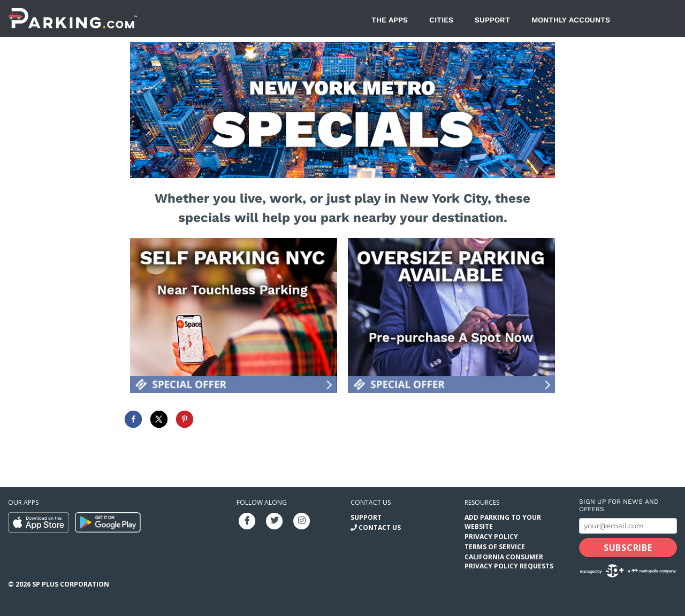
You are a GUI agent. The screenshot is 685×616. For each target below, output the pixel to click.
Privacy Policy (491, 537)
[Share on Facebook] (133, 419)
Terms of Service (495, 547)
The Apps (390, 20)
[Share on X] (159, 419)
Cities (441, 20)
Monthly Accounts (571, 20)
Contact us (371, 502)
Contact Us (380, 528)
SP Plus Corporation (71, 584)
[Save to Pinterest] (185, 419)
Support (492, 20)
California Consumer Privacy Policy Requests (509, 561)
